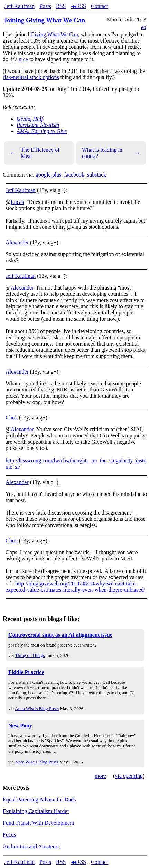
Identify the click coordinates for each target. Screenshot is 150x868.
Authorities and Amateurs (31, 846)
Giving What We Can (54, 34)
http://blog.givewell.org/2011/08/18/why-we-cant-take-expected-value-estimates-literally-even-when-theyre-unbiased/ (75, 587)
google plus (48, 175)
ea (144, 27)
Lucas (17, 202)
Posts (45, 6)
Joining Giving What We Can (44, 20)
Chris (12, 418)
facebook (74, 175)
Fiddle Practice (26, 672)
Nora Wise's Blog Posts (37, 762)
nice (23, 59)
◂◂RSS (78, 6)
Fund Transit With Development (39, 823)
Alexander (17, 242)
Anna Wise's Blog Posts (37, 709)
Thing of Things (30, 655)
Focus (9, 835)
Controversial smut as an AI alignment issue (60, 635)
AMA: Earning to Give (42, 131)
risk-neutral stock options (31, 77)
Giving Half (30, 119)
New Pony (20, 725)
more (100, 776)
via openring (129, 776)
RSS (61, 6)
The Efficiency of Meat (35, 153)
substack (97, 175)
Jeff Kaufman (20, 6)
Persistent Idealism (38, 125)
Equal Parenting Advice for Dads (39, 799)
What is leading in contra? (111, 153)
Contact (100, 6)
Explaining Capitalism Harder (36, 811)
